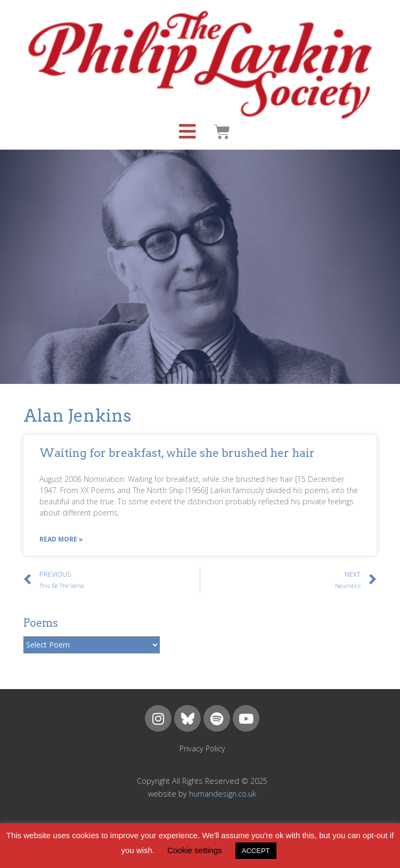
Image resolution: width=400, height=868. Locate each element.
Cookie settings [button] (195, 850)
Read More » (61, 539)
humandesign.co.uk (223, 794)
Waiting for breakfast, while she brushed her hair (177, 453)
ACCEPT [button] (256, 851)
